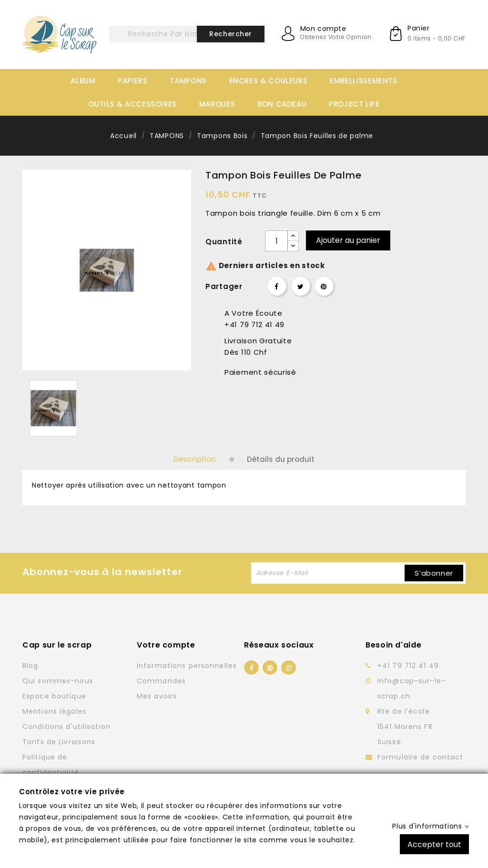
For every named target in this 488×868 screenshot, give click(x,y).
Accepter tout (434, 844)
